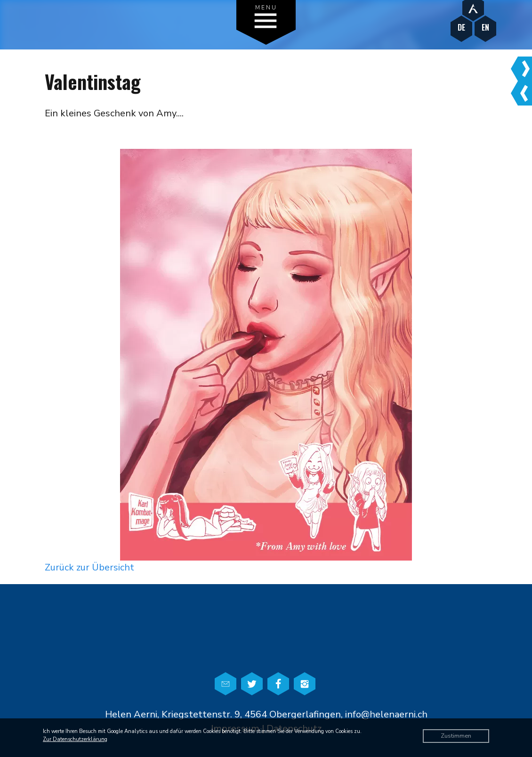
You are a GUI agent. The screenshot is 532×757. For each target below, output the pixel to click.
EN (485, 28)
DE (461, 28)
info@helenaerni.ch (386, 714)
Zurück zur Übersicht (89, 567)
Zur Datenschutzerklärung (75, 739)
